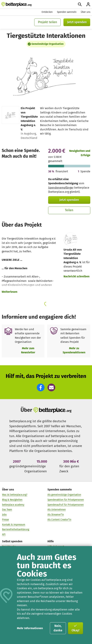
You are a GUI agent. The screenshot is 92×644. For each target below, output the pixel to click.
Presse (5, 520)
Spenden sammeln (67, 12)
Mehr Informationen (30, 628)
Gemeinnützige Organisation (47, 44)
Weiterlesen (9, 292)
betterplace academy (13, 505)
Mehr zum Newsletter (28, 350)
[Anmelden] (88, 4)
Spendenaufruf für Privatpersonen (66, 505)
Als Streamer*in (56, 515)
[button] (41, 387)
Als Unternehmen (57, 510)
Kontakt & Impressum (14, 524)
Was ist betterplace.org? (15, 495)
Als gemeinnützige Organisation (64, 495)
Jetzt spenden (77, 22)
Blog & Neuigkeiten (12, 500)
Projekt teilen (48, 22)
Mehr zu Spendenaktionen (74, 350)
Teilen (69, 210)
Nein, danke (58, 628)
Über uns (86, 12)
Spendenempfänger (61, 188)
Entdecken (47, 12)
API (4, 534)
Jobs (4, 515)
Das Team (7, 510)
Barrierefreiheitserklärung (16, 529)
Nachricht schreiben (76, 276)
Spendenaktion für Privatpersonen (66, 500)
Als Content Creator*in (59, 520)
